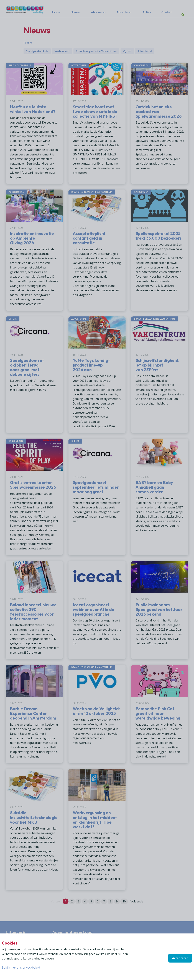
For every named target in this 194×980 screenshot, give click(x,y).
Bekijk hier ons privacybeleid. (21, 968)
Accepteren (180, 958)
